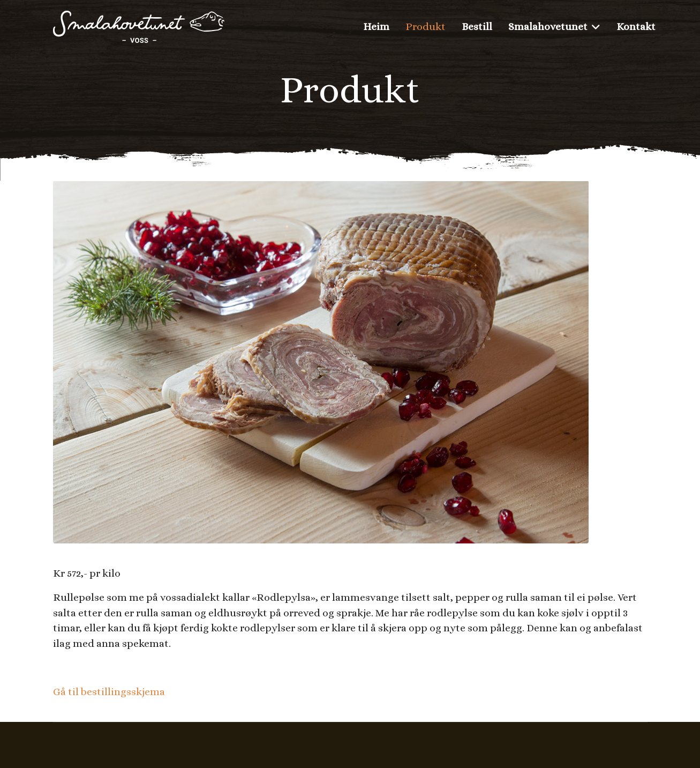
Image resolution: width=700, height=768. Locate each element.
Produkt (426, 27)
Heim (376, 27)
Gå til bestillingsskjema (109, 692)
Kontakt (636, 27)
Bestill (477, 27)
